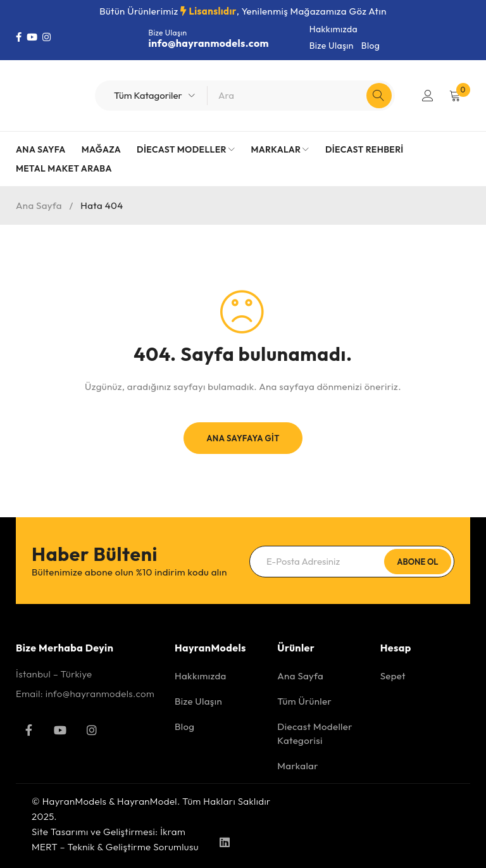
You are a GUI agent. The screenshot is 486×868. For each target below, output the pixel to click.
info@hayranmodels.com (209, 43)
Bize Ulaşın (332, 46)
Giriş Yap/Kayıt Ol (427, 96)
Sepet (393, 676)
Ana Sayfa (39, 205)
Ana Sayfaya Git (243, 438)
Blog (371, 46)
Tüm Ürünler (304, 701)
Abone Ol (417, 562)
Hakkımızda (333, 29)
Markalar (298, 766)
